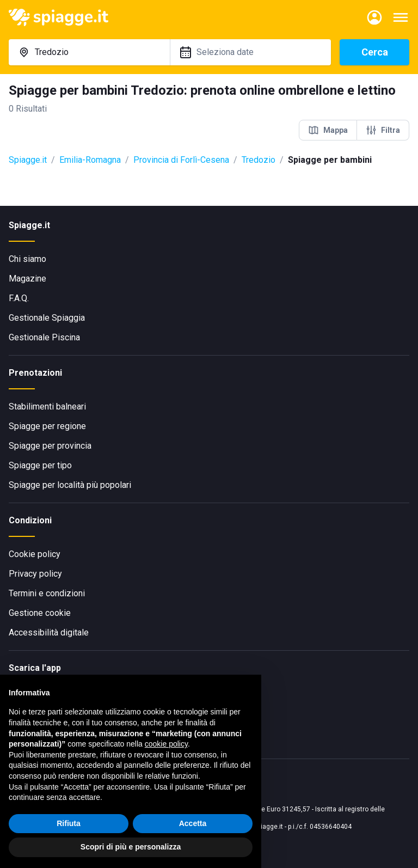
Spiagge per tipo (40, 465)
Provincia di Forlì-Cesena (181, 160)
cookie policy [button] (166, 744)
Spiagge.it (28, 160)
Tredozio (259, 160)
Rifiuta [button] (69, 823)
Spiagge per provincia (50, 446)
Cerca (375, 52)
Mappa (328, 130)
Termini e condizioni (47, 593)
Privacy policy (35, 574)
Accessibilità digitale (49, 632)
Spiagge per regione (47, 426)
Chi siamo (27, 259)
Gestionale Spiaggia (47, 318)
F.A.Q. (19, 298)
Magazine (27, 279)
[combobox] (89, 52)
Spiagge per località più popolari (70, 485)
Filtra (383, 130)
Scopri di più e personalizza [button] (131, 847)
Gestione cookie (40, 613)
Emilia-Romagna (90, 160)
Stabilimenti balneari (47, 407)
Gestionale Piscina (44, 337)
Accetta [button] (193, 823)
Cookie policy (35, 554)
